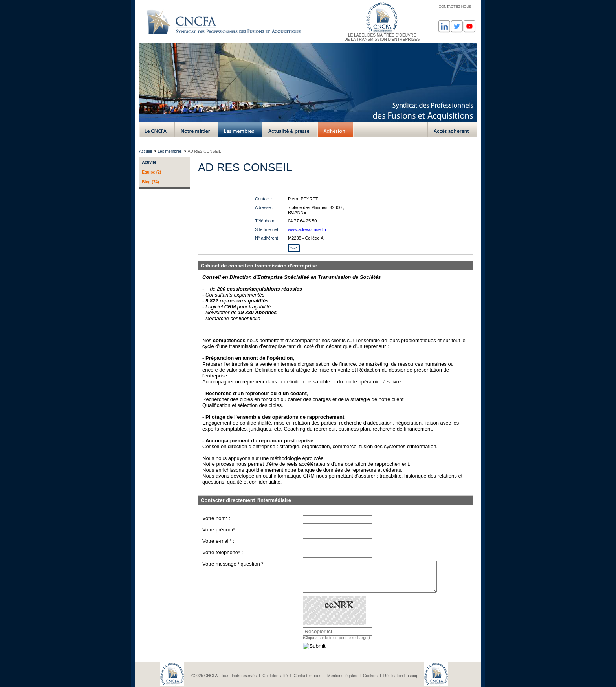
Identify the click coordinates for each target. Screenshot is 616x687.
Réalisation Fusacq (400, 676)
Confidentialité (275, 676)
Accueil (146, 151)
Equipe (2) (151, 172)
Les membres (170, 151)
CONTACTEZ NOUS (455, 7)
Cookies (370, 676)
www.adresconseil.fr (307, 229)
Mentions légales (342, 676)
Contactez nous (307, 676)
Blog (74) (150, 182)
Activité (149, 162)
